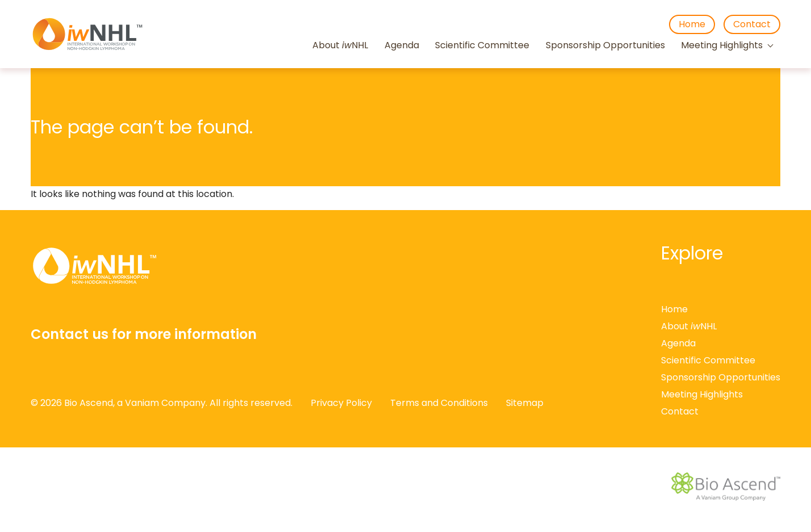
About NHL (340, 46)
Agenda (402, 46)
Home (692, 24)
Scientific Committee (482, 46)
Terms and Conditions (439, 403)
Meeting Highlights (722, 46)
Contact (752, 24)
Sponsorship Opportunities (605, 46)
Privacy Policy (341, 403)
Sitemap (525, 403)
